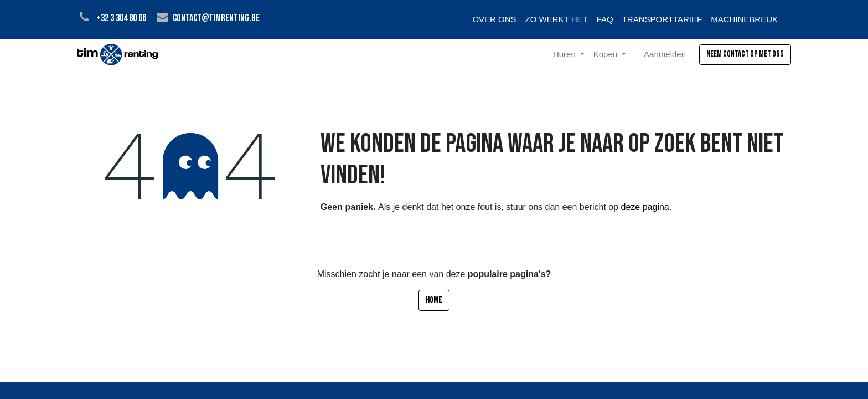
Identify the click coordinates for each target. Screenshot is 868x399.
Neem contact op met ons (745, 54)
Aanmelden (665, 54)
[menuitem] (494, 20)
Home (434, 300)
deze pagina (645, 207)
